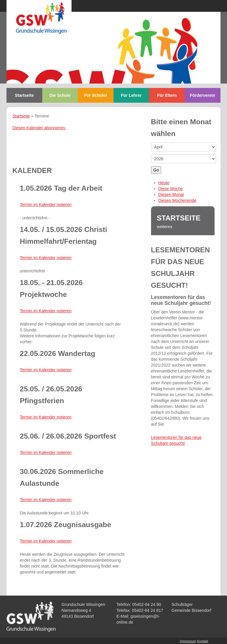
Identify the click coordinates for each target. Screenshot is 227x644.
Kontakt (203, 641)
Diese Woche (171, 189)
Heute (164, 183)
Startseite (24, 95)
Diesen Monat (171, 194)
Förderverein (202, 95)
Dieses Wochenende (177, 200)
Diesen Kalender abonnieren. (39, 128)
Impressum (188, 641)
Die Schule (60, 95)
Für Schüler (96, 95)
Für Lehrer (131, 95)
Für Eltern (167, 95)
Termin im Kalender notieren (46, 205)
